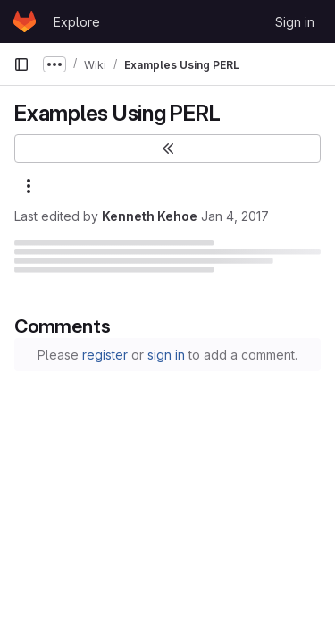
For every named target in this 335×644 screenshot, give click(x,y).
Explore (77, 22)
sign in (166, 355)
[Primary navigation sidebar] (21, 64)
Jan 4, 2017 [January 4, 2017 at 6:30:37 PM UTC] (235, 216)
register (105, 355)
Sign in (295, 22)
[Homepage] (25, 21)
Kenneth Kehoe (150, 216)
